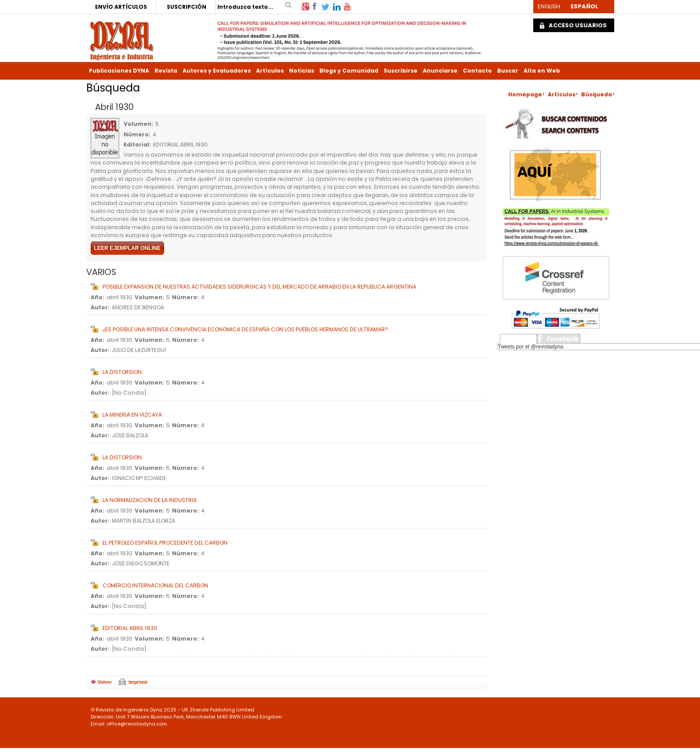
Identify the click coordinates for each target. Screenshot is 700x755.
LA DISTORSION (122, 372)
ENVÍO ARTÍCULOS (121, 7)
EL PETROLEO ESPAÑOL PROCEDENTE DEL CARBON (165, 543)
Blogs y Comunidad (349, 71)
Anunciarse (440, 71)
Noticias (302, 71)
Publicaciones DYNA (119, 71)
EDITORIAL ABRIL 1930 (130, 628)
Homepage (525, 94)
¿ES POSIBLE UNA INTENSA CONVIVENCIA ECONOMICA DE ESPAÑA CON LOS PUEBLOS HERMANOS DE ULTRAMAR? (245, 329)
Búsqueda (597, 94)
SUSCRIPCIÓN (187, 7)
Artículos (270, 71)
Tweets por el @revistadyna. (531, 347)
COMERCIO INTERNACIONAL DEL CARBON (155, 585)
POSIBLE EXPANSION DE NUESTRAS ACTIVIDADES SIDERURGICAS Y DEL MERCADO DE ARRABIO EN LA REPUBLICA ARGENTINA (259, 287)
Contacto (477, 71)
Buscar (508, 71)
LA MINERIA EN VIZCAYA (132, 415)
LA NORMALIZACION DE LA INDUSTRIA (150, 500)
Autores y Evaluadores (217, 71)
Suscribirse (401, 71)
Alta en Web (542, 71)
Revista (166, 71)
